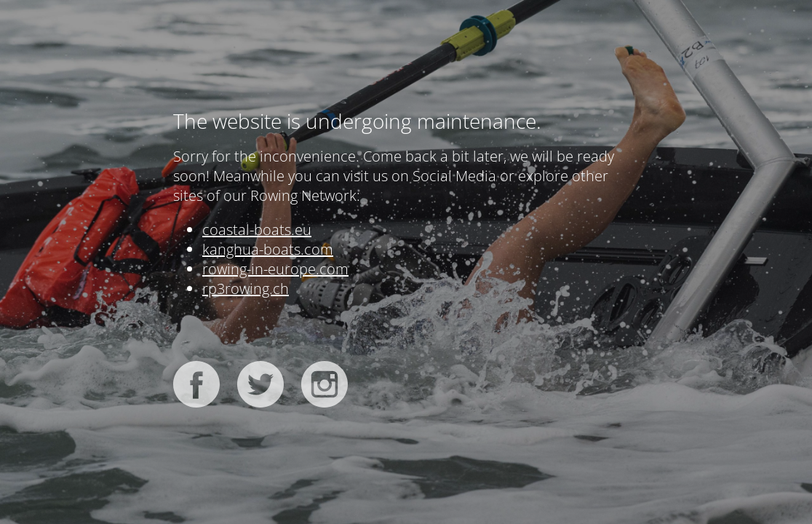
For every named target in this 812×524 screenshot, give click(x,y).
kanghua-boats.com (268, 249)
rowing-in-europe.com (275, 269)
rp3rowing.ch (246, 289)
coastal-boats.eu (257, 230)
